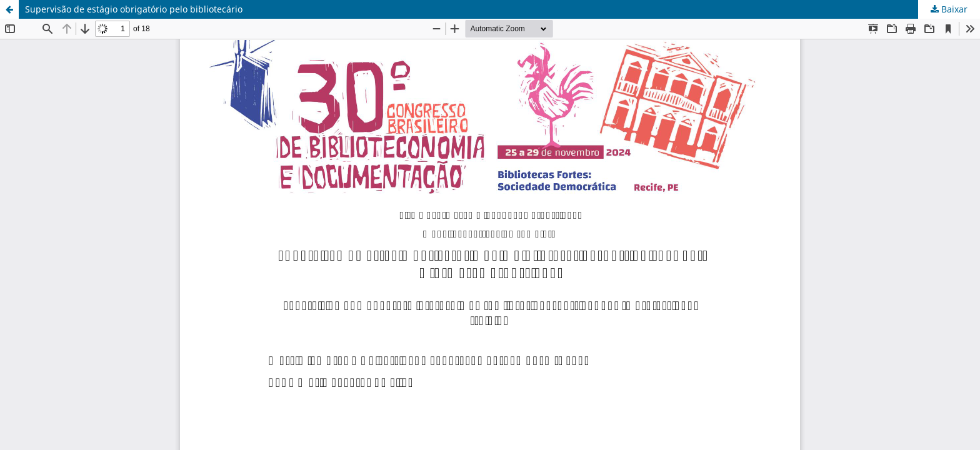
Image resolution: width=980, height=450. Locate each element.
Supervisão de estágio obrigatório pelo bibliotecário (134, 9)
